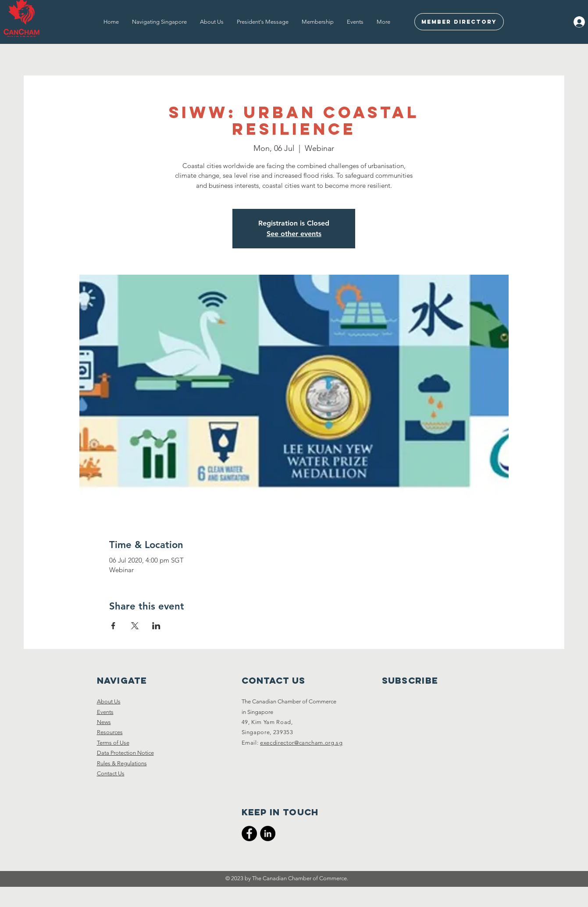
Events (105, 712)
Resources (110, 732)
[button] (159, 22)
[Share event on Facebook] (113, 626)
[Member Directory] (459, 22)
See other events (294, 234)
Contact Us (111, 773)
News (104, 722)
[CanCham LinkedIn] (268, 834)
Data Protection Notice (125, 753)
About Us (109, 701)
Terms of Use (113, 743)
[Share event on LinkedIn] (156, 626)
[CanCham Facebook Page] (249, 834)
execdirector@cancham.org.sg (301, 743)
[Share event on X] (135, 626)
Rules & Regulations (122, 763)
